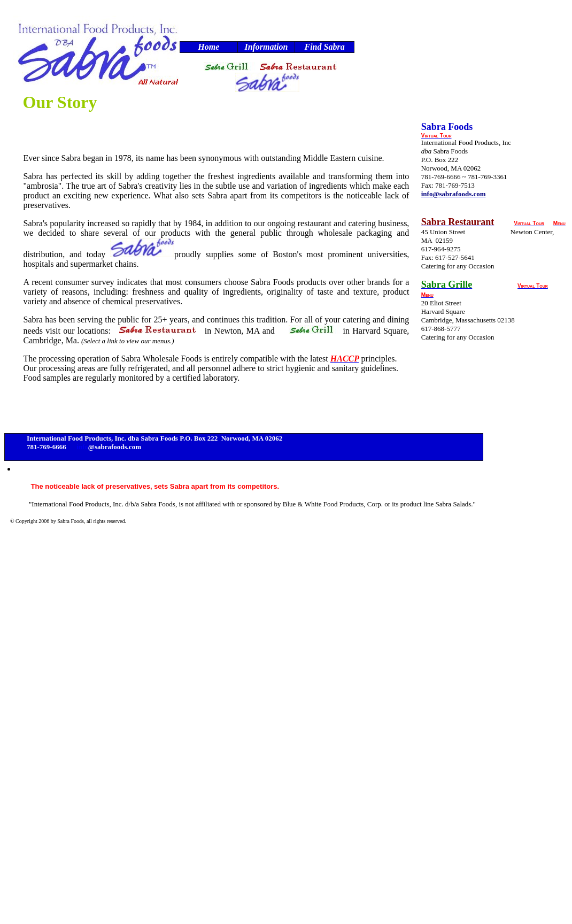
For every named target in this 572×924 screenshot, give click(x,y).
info (82, 447)
